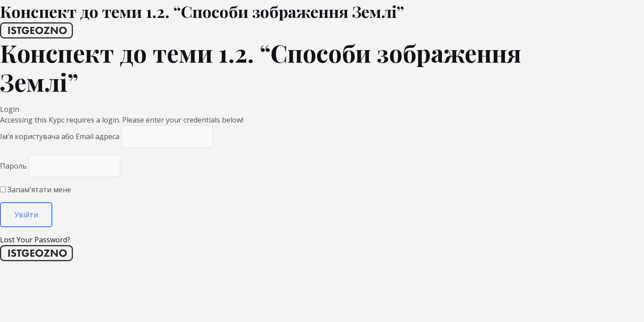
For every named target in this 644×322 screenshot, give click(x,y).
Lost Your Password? (35, 240)
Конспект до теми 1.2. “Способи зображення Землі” (202, 11)
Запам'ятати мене (36, 190)
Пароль (13, 166)
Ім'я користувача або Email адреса (60, 136)
